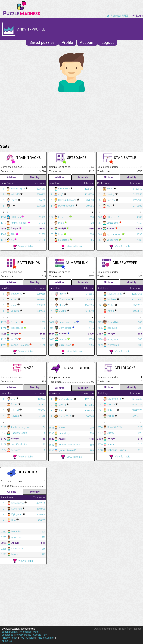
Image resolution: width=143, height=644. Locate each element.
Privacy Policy (23, 635)
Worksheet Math (29, 632)
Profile (67, 42)
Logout (108, 42)
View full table (23, 247)
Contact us (7, 635)
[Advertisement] (71, 117)
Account (87, 42)
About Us (7, 641)
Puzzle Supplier (46, 638)
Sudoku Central (10, 632)
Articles (30, 638)
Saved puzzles (42, 42)
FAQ (22, 638)
